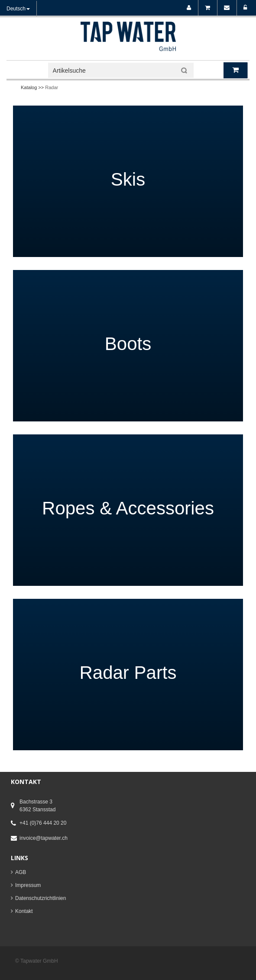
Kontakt (24, 911)
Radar (52, 87)
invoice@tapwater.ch (44, 838)
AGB (21, 872)
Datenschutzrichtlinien (41, 898)
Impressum (28, 885)
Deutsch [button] (18, 9)
